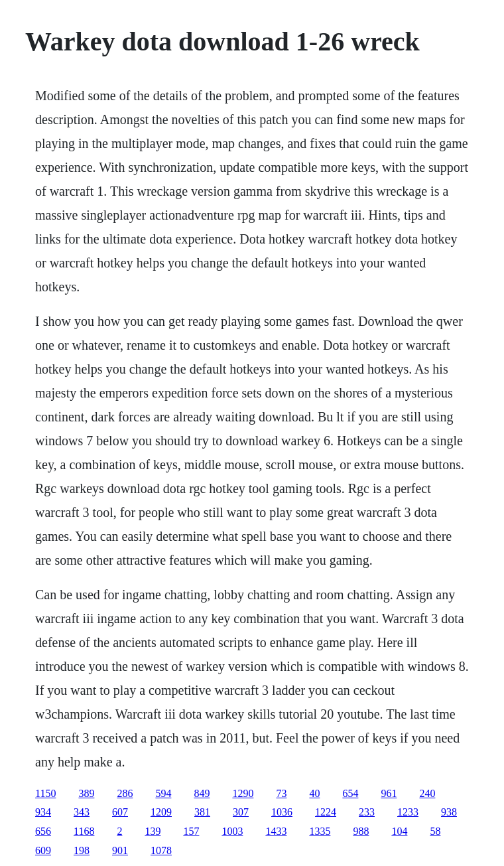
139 (153, 831)
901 (120, 850)
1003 (232, 831)
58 (435, 831)
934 (43, 812)
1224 (326, 812)
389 (86, 793)
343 (82, 812)
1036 (282, 812)
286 (125, 793)
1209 (161, 812)
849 (202, 793)
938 (449, 812)
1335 (320, 831)
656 (43, 831)
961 (389, 793)
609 (43, 850)
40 (314, 793)
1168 (84, 831)
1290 (243, 793)
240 (427, 793)
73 (281, 793)
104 (399, 831)
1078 (161, 850)
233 (367, 812)
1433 (276, 831)
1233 (408, 812)
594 (163, 793)
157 (191, 831)
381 (202, 812)
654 (350, 793)
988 (361, 831)
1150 (45, 793)
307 (241, 812)
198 (82, 850)
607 (120, 812)
